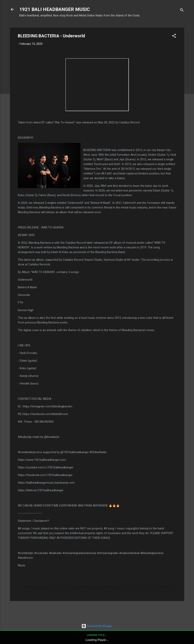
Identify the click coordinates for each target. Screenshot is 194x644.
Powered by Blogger (97, 626)
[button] (174, 36)
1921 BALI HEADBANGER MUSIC (55, 9)
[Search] (182, 11)
